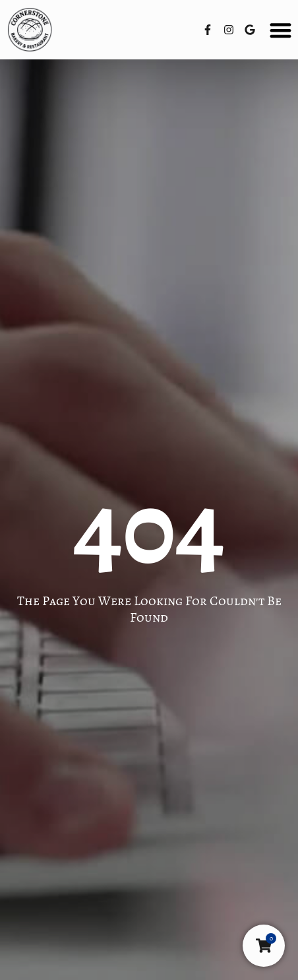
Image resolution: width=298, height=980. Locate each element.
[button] (281, 30)
